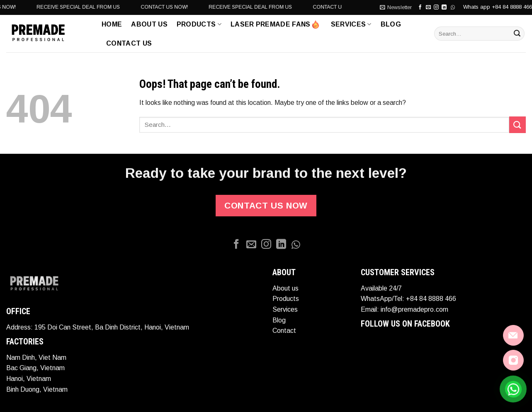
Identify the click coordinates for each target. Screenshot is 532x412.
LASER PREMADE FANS (275, 24)
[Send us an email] (428, 7)
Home (112, 24)
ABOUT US (149, 24)
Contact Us (129, 43)
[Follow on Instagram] (436, 7)
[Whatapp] (296, 245)
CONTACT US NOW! (64, 7)
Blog (391, 24)
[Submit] (517, 34)
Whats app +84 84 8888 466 (498, 7)
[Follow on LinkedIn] (281, 245)
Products (199, 24)
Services (351, 24)
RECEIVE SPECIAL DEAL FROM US (150, 7)
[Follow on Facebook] (420, 7)
